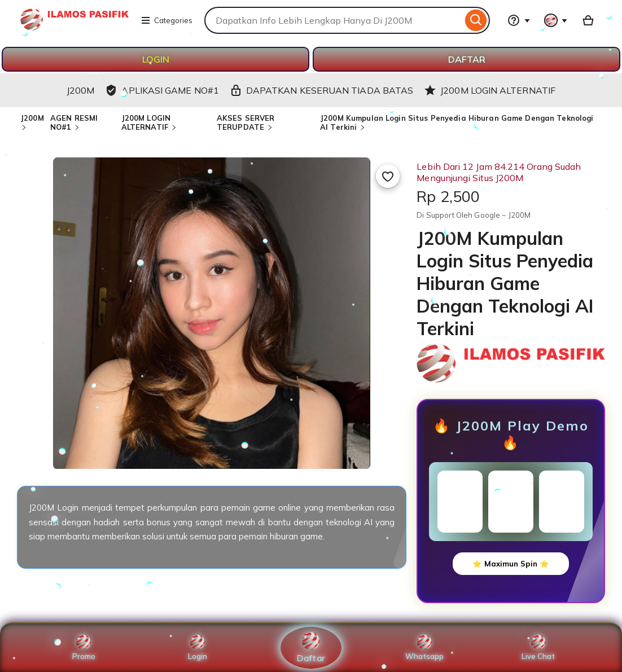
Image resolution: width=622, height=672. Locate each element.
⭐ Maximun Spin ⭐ (511, 564)
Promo (84, 648)
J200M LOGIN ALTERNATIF (146, 122)
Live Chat (538, 648)
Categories (167, 20)
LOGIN (156, 59)
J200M (32, 118)
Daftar (311, 647)
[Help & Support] (519, 20)
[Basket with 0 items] (588, 20)
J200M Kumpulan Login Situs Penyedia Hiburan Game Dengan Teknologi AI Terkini (457, 122)
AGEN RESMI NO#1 (74, 122)
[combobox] (333, 20)
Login (198, 648)
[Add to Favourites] (388, 176)
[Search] (476, 20)
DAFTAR (467, 59)
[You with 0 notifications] (556, 20)
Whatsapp (424, 648)
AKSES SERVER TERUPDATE (246, 122)
